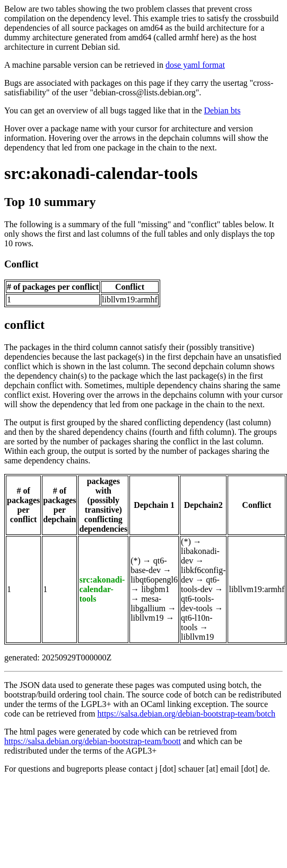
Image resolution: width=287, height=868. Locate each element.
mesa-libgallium (148, 603)
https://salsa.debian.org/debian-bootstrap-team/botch (186, 714)
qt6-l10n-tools (197, 623)
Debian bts (223, 110)
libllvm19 (147, 618)
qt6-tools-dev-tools (197, 603)
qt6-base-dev (149, 565)
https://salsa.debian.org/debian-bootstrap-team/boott (93, 741)
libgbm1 (155, 589)
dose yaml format (195, 65)
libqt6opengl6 (154, 580)
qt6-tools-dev (200, 584)
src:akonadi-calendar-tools (101, 173)
